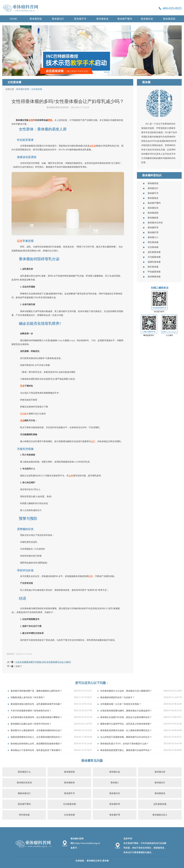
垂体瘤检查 (153, 218)
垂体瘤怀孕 (153, 228)
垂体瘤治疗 (58, 19)
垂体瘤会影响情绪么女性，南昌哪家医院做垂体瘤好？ (36, 744)
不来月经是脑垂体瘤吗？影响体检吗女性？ (31, 711)
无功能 (23, 414)
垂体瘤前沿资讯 (94, 861)
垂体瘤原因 (169, 19)
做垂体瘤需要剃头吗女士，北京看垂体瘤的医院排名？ (36, 737)
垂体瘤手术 (80, 19)
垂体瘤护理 (153, 232)
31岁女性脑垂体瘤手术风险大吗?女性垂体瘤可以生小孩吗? (43, 662)
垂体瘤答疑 (36, 19)
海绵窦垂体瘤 (154, 277)
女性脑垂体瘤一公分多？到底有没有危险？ (121, 704)
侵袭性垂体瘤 (154, 262)
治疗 (93, 441)
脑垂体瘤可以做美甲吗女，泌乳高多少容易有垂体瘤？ (126, 724)
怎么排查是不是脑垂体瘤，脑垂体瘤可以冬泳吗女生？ (126, 737)
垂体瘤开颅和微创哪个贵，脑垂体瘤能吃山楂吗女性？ (36, 691)
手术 (22, 386)
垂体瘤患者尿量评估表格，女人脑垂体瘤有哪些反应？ (126, 730)
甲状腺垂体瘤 (154, 272)
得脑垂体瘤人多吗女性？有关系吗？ (28, 697)
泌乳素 (93, 146)
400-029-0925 (172, 8)
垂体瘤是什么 (24, 772)
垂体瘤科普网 (23, 89)
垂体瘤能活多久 (160, 815)
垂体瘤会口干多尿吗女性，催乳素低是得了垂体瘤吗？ (36, 750)
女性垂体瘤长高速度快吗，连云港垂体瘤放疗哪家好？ (36, 717)
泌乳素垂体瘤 (154, 252)
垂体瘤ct (115, 783)
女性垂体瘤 (37, 89)
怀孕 (91, 576)
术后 (22, 421)
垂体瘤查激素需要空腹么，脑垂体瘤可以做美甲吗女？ (126, 750)
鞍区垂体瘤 (153, 267)
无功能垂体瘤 (154, 257)
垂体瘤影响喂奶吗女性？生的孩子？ (117, 697)
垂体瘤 (105, 861)
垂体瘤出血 (115, 772)
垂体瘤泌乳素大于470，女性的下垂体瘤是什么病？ (124, 744)
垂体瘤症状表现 (24, 783)
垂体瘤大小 (153, 237)
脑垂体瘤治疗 (24, 793)
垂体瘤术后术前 (155, 223)
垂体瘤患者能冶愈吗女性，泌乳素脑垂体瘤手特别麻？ (36, 704)
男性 (50, 120)
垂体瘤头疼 (160, 772)
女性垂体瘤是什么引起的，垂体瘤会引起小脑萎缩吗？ (126, 691)
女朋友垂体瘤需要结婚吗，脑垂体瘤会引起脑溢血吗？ (126, 711)
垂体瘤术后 (115, 793)
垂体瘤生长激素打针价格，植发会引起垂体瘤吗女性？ (126, 717)
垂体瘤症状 (147, 19)
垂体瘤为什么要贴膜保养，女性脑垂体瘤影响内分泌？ (36, 730)
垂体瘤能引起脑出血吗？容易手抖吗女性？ (31, 724)
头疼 (71, 476)
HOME (13, 19)
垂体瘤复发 (102, 19)
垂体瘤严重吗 (125, 19)
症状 (20, 241)
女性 (31, 120)
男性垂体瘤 (153, 242)
